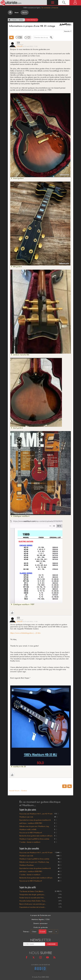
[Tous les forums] (10, 12)
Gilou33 (20, 46)
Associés (67, 31)
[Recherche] (64, 2)
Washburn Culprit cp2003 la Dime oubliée (34, 839)
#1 (18, 43)
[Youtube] (47, 958)
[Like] (12, 613)
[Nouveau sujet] (64, 786)
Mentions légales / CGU (41, 919)
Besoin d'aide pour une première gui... (33, 904)
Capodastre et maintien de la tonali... (33, 907)
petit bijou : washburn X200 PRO (31, 823)
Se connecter (46, 8)
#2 (18, 618)
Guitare (24, 791)
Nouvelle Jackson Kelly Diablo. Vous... (33, 901)
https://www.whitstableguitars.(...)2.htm (25, 633)
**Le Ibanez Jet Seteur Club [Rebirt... (32, 891)
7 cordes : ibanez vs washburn (30, 842)
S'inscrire (55, 8)
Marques (17, 12)
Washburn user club (26, 817)
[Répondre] (11, 37)
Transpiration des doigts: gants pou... (32, 895)
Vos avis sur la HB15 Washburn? (31, 833)
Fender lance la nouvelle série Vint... (32, 898)
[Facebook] (27, 958)
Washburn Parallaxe (26, 865)
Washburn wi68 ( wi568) (28, 829)
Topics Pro (25, 12)
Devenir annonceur (40, 923)
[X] (34, 958)
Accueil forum (14, 791)
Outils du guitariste (40, 927)
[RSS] (54, 958)
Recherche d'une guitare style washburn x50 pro (36, 836)
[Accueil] (9, 20)
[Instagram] (40, 958)
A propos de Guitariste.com (40, 915)
